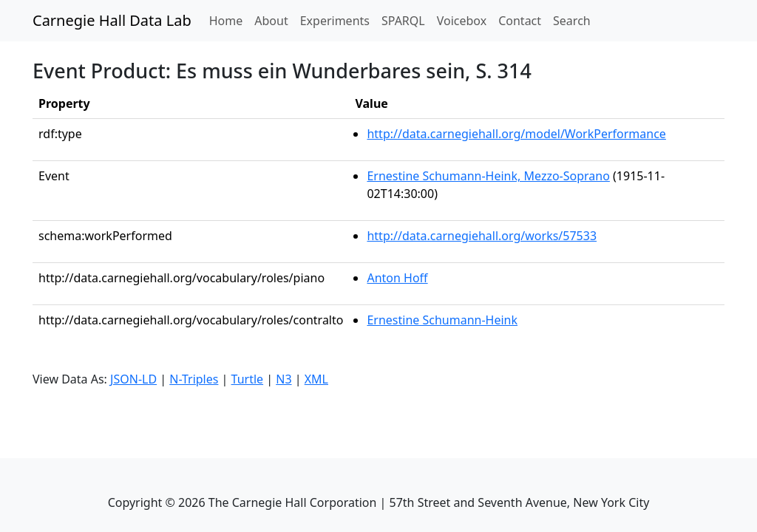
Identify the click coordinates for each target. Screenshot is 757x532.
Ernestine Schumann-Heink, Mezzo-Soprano (488, 176)
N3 (284, 379)
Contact (520, 21)
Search (572, 21)
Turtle (248, 379)
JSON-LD (133, 379)
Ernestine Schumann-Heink (442, 320)
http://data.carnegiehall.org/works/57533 (482, 236)
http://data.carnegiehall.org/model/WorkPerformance (516, 134)
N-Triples (194, 379)
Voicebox (462, 21)
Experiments (335, 21)
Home (229, 20)
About (271, 21)
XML (316, 379)
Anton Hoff (397, 278)
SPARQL (403, 21)
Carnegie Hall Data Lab (112, 20)
